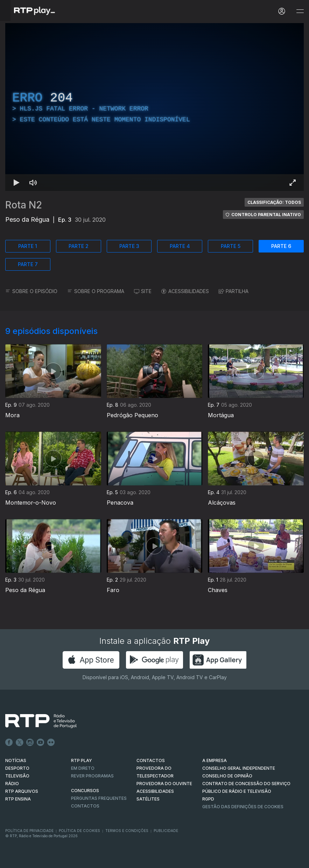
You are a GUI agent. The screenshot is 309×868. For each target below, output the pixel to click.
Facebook (9, 742)
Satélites (148, 799)
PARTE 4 (180, 246)
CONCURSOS (85, 791)
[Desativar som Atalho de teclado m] (33, 183)
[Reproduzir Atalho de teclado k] (16, 183)
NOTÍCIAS (16, 760)
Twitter (20, 742)
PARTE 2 (79, 246)
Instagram (30, 742)
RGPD (208, 799)
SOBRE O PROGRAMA (96, 291)
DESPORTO (17, 768)
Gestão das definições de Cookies (243, 807)
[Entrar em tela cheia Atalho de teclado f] (293, 183)
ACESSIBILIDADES (185, 291)
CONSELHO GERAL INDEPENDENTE (239, 768)
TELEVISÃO (17, 776)
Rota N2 (24, 205)
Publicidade (166, 831)
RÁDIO (12, 784)
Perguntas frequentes (99, 798)
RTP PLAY (82, 760)
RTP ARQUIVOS (22, 791)
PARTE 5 (231, 246)
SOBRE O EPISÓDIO (31, 291)
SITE (143, 291)
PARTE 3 (129, 246)
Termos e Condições (127, 831)
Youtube (41, 742)
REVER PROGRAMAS (92, 776)
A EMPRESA (215, 760)
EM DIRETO (83, 768)
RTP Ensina (18, 799)
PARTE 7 (28, 264)
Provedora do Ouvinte (164, 784)
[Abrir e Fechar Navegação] (300, 11)
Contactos (85, 806)
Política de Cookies (79, 831)
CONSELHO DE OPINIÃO (227, 776)
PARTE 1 (28, 246)
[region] (154, 107)
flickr (51, 742)
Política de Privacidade (29, 831)
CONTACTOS (151, 760)
